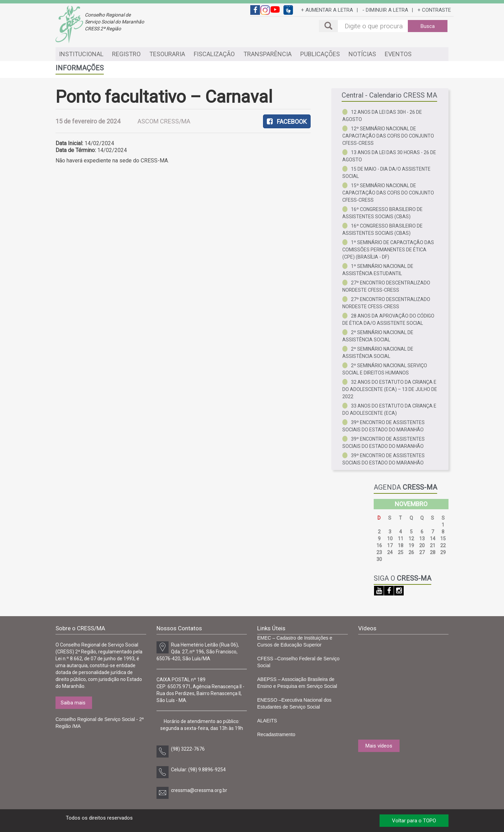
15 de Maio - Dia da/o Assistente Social (386, 173)
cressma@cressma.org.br (199, 790)
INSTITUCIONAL (81, 54)
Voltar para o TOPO (414, 821)
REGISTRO (126, 54)
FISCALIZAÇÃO (214, 54)
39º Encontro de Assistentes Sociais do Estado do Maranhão (384, 426)
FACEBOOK (287, 122)
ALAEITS (267, 721)
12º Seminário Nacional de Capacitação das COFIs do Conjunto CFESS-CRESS (388, 136)
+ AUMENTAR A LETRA (327, 10)
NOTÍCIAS (362, 54)
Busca (428, 26)
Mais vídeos (379, 746)
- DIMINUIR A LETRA (385, 10)
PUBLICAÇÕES (320, 54)
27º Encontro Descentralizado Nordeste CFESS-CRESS (386, 286)
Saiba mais (73, 703)
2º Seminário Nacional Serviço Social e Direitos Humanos (385, 369)
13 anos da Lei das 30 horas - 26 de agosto (389, 156)
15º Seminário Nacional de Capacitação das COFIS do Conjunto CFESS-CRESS (388, 193)
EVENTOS (398, 54)
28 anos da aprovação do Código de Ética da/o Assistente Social (388, 319)
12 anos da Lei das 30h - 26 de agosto (382, 116)
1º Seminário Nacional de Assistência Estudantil (378, 270)
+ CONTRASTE (434, 10)
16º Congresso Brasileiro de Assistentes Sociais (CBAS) (382, 213)
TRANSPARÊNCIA (268, 54)
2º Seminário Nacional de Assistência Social (378, 336)
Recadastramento (276, 734)
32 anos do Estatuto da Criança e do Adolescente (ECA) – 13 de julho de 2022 (390, 389)
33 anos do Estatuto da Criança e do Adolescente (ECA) (389, 409)
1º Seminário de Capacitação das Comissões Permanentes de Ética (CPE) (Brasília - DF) (388, 250)
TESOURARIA (167, 54)
